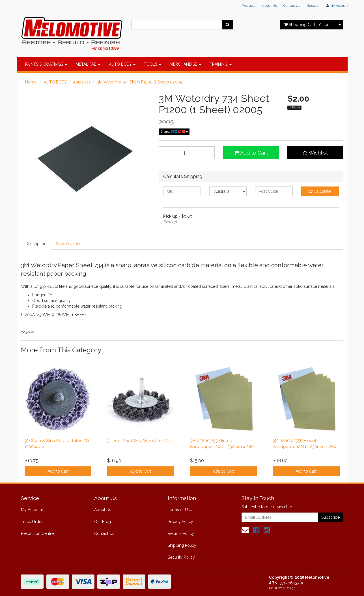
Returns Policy (181, 533)
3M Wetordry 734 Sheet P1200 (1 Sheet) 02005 (139, 82)
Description (36, 244)
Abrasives (82, 82)
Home (31, 82)
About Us (269, 6)
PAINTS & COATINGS (46, 64)
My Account (32, 510)
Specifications (69, 244)
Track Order (32, 522)
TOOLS (153, 64)
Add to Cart (251, 153)
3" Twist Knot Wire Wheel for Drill (140, 441)
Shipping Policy (182, 545)
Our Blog (103, 522)
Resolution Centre (37, 533)
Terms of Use (180, 510)
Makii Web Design (282, 588)
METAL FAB (88, 64)
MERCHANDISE (185, 64)
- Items (308, 25)
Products (249, 6)
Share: (174, 132)
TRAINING (221, 64)
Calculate (320, 191)
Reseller (313, 6)
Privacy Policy (180, 522)
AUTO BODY (122, 64)
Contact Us (292, 6)
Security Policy (181, 557)
